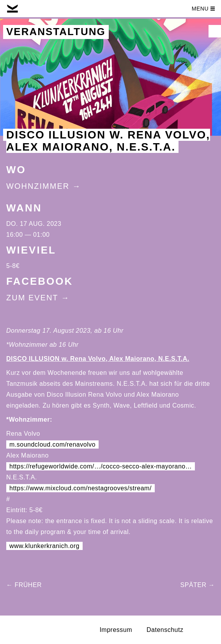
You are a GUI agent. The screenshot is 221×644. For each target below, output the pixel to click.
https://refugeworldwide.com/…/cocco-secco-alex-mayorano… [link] (101, 466)
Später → (198, 585)
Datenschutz (165, 630)
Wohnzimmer (38, 186)
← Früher (24, 585)
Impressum (116, 630)
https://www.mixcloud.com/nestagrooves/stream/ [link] (80, 488)
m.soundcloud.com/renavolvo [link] (52, 444)
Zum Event (32, 298)
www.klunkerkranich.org (44, 546)
